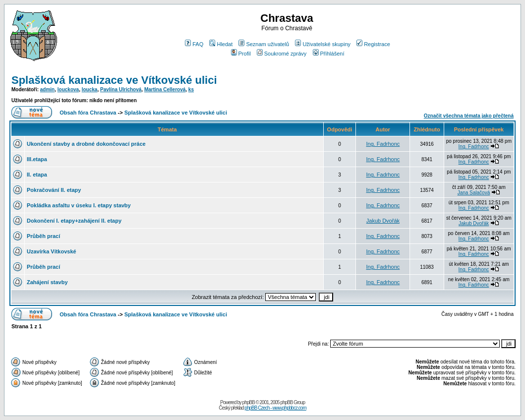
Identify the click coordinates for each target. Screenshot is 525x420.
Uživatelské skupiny (323, 44)
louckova (68, 90)
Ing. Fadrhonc (383, 144)
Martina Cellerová (165, 90)
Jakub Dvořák (383, 221)
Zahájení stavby (47, 282)
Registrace (373, 44)
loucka (90, 90)
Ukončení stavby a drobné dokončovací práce (86, 144)
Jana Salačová (474, 193)
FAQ (194, 44)
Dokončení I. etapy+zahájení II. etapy (74, 221)
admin (47, 90)
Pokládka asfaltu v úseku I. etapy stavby (79, 205)
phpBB (249, 402)
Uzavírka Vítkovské (52, 251)
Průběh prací (43, 236)
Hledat (221, 44)
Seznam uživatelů (264, 44)
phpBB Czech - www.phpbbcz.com (275, 408)
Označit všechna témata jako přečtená (469, 116)
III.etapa (37, 159)
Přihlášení (329, 54)
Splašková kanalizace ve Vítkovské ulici (114, 80)
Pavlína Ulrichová (121, 90)
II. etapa (37, 175)
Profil (241, 54)
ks (191, 90)
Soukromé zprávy (282, 54)
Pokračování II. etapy (54, 190)
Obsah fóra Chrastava (88, 113)
